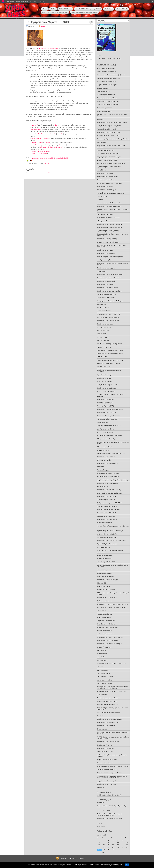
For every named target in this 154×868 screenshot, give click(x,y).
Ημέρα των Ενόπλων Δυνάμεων (107, 598)
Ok (127, 865)
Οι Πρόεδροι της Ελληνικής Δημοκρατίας (109, 183)
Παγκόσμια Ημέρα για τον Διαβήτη (107, 580)
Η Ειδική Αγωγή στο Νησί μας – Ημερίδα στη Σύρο (113, 766)
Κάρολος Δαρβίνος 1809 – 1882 (107, 701)
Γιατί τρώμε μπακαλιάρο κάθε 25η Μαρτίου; (110, 301)
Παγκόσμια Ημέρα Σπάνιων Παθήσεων (109, 206)
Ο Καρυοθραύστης (103, 660)
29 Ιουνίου (47, 151)
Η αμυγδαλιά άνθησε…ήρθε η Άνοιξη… (109, 136)
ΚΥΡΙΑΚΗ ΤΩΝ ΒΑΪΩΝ (104, 327)
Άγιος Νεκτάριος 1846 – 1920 (106, 562)
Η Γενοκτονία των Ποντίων (105, 447)
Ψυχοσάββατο (101, 170)
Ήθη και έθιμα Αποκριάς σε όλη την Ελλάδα (110, 193)
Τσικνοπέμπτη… (102, 142)
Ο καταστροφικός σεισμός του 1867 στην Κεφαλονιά (113, 139)
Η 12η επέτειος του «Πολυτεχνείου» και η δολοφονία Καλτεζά (113, 594)
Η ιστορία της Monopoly (104, 523)
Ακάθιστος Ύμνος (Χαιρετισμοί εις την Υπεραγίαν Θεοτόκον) (112, 210)
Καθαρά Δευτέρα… (103, 196)
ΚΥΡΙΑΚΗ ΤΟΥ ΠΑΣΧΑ (104, 367)
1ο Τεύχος (100, 59)
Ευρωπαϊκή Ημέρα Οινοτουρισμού (108, 544)
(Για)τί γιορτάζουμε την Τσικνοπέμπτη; (109, 713)
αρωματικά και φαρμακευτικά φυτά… (108, 78)
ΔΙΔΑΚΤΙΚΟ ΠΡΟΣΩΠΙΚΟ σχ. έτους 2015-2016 (88, 9)
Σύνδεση (42, 1)
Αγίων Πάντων (35, 145)
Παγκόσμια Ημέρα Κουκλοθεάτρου (108, 722)
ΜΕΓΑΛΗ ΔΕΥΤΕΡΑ (103, 331)
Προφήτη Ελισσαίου (37, 143)
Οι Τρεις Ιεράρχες (102, 695)
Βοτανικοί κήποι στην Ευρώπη (106, 81)
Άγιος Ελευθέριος (102, 670)
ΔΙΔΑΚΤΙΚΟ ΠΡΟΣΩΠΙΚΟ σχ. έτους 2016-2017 (55, 12)
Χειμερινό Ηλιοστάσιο (103, 673)
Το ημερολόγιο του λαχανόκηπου (107, 85)
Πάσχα (56, 125)
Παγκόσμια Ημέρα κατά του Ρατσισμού (109, 278)
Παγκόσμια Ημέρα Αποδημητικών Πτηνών (110, 409)
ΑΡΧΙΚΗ (45, 9)
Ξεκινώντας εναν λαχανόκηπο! (106, 72)
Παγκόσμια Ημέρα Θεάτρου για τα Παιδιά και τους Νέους (112, 264)
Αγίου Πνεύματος (36, 129)
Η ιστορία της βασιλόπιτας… (106, 108)
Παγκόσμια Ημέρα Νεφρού (105, 250)
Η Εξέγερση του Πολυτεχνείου (106, 590)
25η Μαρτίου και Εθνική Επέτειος (107, 294)
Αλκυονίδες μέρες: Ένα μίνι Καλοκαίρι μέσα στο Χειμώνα (112, 115)
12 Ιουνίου (46, 138)
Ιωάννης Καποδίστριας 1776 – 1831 (108, 154)
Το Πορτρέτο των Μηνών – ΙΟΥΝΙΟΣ (108, 473)
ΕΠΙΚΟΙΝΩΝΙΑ (109, 9)
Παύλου (40, 151)
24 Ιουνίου (59, 147)
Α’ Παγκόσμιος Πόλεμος (104, 573)
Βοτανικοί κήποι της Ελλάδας (106, 68)
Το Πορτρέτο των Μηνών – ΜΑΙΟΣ (108, 385)
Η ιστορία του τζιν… (103, 486)
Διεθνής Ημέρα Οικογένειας (105, 429)
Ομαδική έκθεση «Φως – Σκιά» (106, 763)
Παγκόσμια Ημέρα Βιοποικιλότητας (108, 463)
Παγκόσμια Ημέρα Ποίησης (105, 284)
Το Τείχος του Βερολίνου (104, 559)
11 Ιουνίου (60, 134)
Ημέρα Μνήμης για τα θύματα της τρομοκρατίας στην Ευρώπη (112, 246)
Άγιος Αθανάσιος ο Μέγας (105, 677)
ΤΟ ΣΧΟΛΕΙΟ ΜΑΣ (122, 9)
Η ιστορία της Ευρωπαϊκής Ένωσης (108, 477)
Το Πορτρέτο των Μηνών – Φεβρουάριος (109, 126)
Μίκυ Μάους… (101, 787)
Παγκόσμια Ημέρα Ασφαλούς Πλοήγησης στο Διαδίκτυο (111, 146)
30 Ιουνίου (44, 154)
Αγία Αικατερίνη (102, 611)
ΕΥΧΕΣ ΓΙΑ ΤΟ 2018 (103, 811)
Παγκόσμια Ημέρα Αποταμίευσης (107, 519)
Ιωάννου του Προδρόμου (47, 147)
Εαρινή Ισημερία (102, 271)
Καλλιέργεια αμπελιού (104, 547)
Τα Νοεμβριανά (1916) (104, 617)
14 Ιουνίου (47, 143)
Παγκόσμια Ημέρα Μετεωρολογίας (108, 288)
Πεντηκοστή (34, 125)
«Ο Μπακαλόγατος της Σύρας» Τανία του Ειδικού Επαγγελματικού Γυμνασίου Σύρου (112, 777)
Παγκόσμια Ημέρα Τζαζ (104, 378)
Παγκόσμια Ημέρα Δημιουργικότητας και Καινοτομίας (109, 371)
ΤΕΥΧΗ (53, 9)
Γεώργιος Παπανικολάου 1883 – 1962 (109, 426)
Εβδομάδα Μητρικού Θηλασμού (107, 506)
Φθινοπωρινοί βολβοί (103, 91)
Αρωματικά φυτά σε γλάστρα (106, 95)
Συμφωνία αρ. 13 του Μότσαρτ (106, 516)
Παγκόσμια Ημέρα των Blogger (106, 388)
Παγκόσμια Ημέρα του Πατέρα (106, 496)
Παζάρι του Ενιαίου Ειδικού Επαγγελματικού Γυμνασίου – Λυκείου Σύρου (111, 815)
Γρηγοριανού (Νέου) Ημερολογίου (49, 48)
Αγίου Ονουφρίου (36, 138)
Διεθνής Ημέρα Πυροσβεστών (106, 391)
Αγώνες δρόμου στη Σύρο (105, 752)
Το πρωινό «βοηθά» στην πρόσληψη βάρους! (111, 75)
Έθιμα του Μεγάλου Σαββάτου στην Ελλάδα (111, 360)
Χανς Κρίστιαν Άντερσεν (104, 745)
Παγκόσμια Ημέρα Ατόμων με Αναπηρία (109, 644)
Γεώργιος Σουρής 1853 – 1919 (106, 129)
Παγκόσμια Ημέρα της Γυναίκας (107, 239)
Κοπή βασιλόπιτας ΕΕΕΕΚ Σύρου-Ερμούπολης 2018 (112, 807)
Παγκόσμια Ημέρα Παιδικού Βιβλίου (108, 321)
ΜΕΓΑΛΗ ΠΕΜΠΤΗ (103, 340)
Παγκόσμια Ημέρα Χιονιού (105, 173)
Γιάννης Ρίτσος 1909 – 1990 (106, 576)
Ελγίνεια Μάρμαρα (103, 422)
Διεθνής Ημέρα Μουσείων (105, 432)
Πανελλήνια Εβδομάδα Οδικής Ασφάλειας (110, 257)
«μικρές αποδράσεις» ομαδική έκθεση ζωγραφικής (112, 480)
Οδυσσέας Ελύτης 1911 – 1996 (107, 513)
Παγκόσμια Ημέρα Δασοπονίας (106, 281)
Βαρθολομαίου (43, 134)
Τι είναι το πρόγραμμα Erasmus (107, 570)
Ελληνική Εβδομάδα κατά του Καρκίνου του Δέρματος (110, 395)
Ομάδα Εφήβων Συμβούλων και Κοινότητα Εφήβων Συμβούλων (113, 566)
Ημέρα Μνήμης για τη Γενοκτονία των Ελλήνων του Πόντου (113, 443)
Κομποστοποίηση (102, 88)
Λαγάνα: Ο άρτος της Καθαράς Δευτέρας (109, 203)
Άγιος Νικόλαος (102, 657)
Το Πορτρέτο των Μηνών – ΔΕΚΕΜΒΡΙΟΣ (110, 637)
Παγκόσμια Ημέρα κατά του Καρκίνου (108, 132)
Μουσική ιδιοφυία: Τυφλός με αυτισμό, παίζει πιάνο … (113, 527)
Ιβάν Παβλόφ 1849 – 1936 (105, 214)
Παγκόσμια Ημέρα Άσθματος (106, 399)
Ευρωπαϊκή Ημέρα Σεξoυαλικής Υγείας (109, 167)
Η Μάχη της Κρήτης (103, 450)
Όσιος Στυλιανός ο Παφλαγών (106, 624)
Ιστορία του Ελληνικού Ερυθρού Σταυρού (110, 493)
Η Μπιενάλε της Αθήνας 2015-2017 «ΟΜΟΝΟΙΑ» (112, 604)
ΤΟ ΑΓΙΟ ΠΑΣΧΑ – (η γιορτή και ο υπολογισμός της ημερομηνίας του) (113, 738)
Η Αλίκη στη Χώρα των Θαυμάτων (107, 627)
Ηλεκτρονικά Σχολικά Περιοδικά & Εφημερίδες (22, 1)
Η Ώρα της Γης (101, 304)
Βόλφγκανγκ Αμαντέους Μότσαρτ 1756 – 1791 (111, 664)
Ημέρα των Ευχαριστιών (104, 631)
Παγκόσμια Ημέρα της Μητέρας (107, 413)
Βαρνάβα (53, 134)
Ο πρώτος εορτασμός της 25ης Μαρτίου (109, 773)
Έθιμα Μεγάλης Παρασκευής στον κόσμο (110, 354)
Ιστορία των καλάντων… (104, 111)
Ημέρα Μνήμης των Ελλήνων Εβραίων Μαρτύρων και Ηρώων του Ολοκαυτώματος (112, 687)
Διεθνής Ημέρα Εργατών (104, 381)
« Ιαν (104, 852)
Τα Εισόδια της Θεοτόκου (105, 601)
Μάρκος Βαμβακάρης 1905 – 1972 (108, 419)
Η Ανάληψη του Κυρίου (104, 460)
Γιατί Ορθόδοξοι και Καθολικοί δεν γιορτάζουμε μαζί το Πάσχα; (113, 733)
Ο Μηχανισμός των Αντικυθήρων (107, 439)
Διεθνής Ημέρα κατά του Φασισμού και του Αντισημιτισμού (110, 551)
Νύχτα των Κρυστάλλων (104, 555)
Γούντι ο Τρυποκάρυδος (104, 614)
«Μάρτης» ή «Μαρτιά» (104, 221)
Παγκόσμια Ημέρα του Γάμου (106, 180)
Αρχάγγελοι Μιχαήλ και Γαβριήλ (107, 534)
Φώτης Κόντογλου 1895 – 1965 (107, 537)
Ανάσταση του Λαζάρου (104, 311)
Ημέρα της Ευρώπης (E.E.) (105, 406)
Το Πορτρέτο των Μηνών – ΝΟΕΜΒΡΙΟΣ (110, 503)
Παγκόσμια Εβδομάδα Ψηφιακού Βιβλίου (110, 227)
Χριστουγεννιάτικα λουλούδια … (107, 98)
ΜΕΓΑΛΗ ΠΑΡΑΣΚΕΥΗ (104, 347)
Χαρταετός (100, 200)
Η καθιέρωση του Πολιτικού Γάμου (108, 177)
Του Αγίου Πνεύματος (103, 470)
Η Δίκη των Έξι (101, 583)
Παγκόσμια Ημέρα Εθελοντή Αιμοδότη (109, 490)
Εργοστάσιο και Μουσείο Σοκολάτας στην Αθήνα (112, 608)
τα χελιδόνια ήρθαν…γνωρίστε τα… (108, 242)
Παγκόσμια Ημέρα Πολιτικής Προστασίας (110, 224)
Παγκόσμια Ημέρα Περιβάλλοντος (107, 483)
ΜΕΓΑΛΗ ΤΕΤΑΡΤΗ (103, 337)
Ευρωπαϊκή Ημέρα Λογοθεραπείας (108, 231)
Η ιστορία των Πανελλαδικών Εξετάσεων (109, 436)
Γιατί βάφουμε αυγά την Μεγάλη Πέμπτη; (110, 344)
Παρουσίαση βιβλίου (103, 586)
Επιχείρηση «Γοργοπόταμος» (106, 621)
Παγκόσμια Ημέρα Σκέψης (105, 186)
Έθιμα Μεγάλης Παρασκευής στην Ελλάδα (110, 350)
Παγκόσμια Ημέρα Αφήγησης (106, 268)
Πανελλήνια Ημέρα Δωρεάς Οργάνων (108, 510)
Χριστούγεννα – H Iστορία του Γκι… (108, 101)
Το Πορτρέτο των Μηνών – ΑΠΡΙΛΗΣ (108, 314)
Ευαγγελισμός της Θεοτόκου (106, 298)
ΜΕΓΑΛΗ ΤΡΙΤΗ (102, 334)
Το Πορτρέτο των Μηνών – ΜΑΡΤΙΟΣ (108, 218)
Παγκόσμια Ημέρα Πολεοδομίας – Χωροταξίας (111, 541)
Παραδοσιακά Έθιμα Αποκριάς (106, 190)
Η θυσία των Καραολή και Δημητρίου (108, 416)
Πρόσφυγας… (101, 716)
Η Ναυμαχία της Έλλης (104, 647)
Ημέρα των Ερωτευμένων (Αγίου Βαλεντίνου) (111, 163)
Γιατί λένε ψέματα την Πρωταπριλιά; (108, 317)
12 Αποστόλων (35, 154)
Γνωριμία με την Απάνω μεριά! (106, 781)
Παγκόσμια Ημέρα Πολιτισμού (106, 457)
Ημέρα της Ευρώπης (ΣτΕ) (105, 403)
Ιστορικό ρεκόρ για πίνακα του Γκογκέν (109, 157)
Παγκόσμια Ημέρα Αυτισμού (106, 324)
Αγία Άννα (100, 667)
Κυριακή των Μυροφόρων (105, 375)
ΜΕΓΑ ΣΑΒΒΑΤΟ (102, 357)
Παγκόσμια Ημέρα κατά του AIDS (107, 640)
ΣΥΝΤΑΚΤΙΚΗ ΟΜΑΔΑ (65, 9)
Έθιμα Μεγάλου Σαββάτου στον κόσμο (109, 364)
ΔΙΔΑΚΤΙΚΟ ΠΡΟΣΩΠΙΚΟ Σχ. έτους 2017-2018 (84, 12)
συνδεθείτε (48, 173)
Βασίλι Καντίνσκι (102, 654)
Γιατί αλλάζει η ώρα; (103, 308)
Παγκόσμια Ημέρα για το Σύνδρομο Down (110, 275)
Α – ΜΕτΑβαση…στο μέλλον (122, 5)
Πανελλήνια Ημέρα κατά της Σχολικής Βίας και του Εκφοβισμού (112, 235)
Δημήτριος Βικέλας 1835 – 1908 (107, 160)
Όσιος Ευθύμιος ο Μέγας (105, 683)
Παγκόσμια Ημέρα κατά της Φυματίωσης (109, 291)
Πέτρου (33, 151)
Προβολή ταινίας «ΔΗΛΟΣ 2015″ (107, 760)
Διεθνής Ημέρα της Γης (104, 260)
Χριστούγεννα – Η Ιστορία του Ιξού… (108, 105)
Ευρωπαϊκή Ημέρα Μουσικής (106, 500)
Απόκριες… (100, 119)
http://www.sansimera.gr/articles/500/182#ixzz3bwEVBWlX (49, 158)
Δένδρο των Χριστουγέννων (105, 634)
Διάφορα (43, 26)
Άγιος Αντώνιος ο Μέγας (104, 680)
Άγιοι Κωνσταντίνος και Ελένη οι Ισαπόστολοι (111, 453)
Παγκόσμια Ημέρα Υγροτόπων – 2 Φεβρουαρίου (112, 122)
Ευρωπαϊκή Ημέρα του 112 (105, 150)
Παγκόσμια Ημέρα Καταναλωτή (107, 253)
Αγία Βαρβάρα (101, 650)
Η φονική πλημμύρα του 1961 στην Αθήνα (110, 531)
